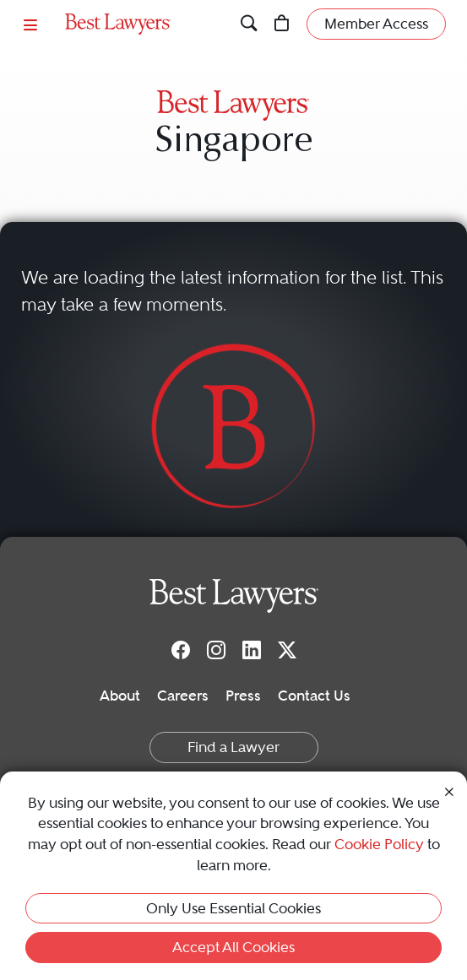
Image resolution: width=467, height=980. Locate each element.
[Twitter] (287, 649)
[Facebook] (181, 649)
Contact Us (314, 696)
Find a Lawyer (233, 747)
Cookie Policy (379, 844)
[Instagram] (216, 649)
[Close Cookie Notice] (449, 791)
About (120, 696)
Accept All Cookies (233, 947)
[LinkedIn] (252, 649)
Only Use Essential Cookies (233, 908)
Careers (183, 696)
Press (243, 696)
